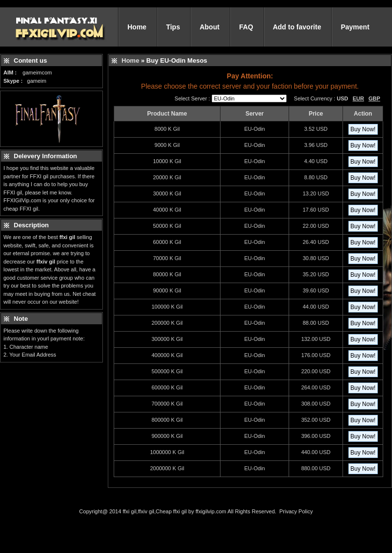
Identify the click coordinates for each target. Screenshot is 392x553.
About (209, 27)
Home (137, 27)
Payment (355, 27)
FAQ (246, 27)
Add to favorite (297, 27)
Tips (173, 27)
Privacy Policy (296, 511)
